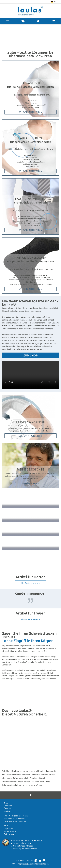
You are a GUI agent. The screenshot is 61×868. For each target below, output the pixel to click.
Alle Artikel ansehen (31, 583)
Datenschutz (8, 834)
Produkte (7, 806)
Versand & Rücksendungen (14, 818)
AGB (5, 826)
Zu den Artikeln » (31, 112)
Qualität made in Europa (30, 543)
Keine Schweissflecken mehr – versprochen (30, 501)
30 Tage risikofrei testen (30, 515)
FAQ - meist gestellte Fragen (15, 816)
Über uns (7, 808)
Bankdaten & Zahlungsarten (15, 821)
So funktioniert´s (30, 436)
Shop (5, 803)
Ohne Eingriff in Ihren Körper (30, 529)
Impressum (8, 829)
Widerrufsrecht (9, 831)
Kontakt (6, 811)
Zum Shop (31, 355)
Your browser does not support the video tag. (30, 375)
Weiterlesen (30, 483)
